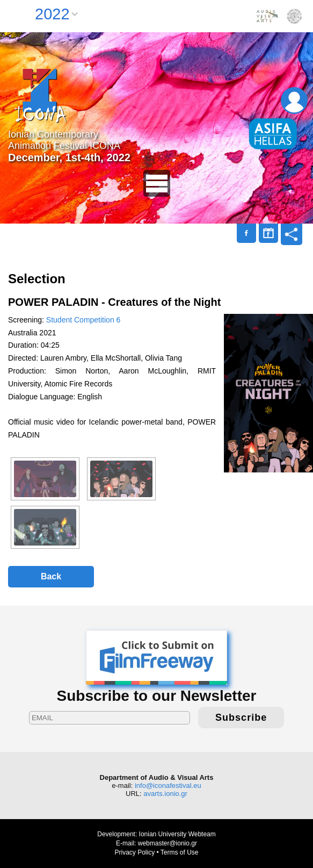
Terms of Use (180, 852)
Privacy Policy (134, 852)
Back (51, 576)
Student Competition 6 (83, 320)
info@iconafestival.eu (168, 785)
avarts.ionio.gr (165, 794)
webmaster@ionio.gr (168, 843)
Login (294, 101)
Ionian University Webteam (177, 834)
